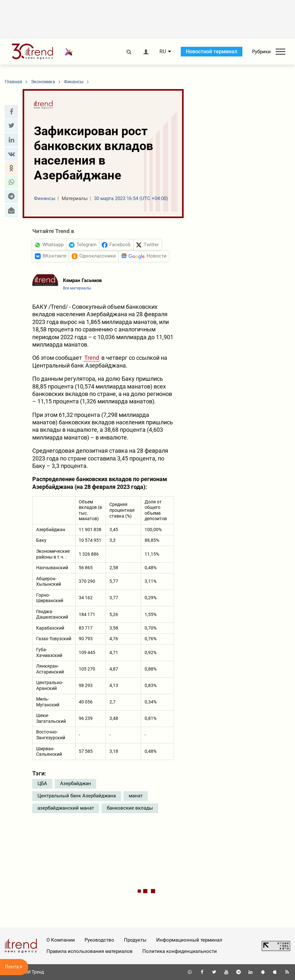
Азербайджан (76, 783)
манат (136, 796)
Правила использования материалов (90, 951)
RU (163, 52)
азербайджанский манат (66, 808)
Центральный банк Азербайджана (77, 796)
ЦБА (42, 783)
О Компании (61, 940)
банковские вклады (130, 808)
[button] (11, 112)
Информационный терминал (189, 940)
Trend (92, 358)
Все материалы (77, 288)
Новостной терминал (212, 51)
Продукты (135, 940)
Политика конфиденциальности (180, 951)
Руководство (99, 940)
